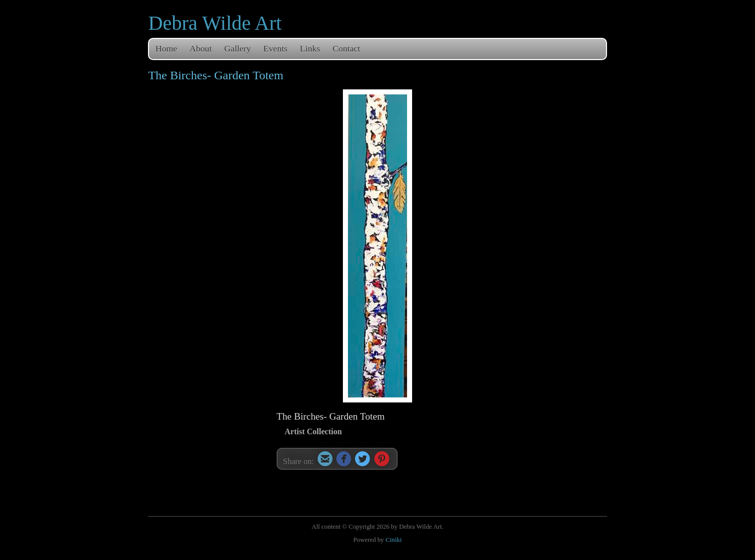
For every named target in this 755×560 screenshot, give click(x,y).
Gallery (238, 48)
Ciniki (393, 540)
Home (166, 48)
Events (275, 48)
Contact (347, 48)
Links (310, 48)
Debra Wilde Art (215, 23)
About (200, 48)
